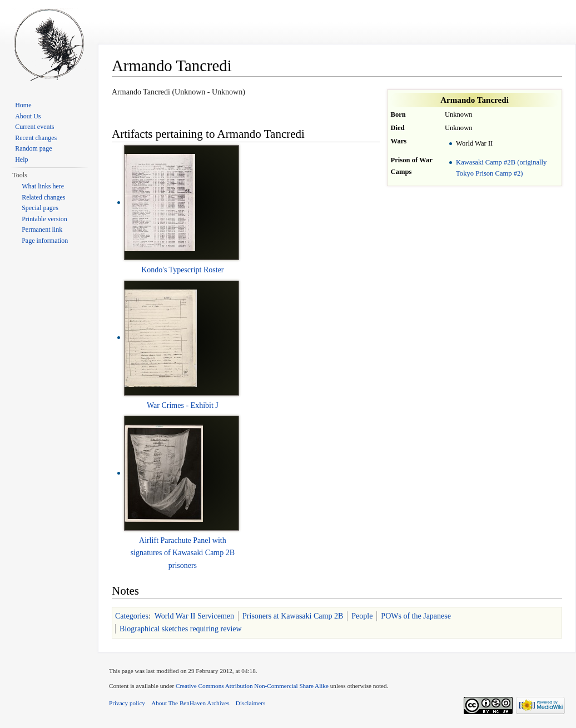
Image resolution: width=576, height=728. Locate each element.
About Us (28, 116)
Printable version (44, 219)
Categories (132, 616)
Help (21, 159)
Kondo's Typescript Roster (182, 270)
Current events (34, 127)
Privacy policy (127, 703)
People (362, 616)
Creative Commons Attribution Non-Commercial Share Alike (252, 686)
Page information (45, 241)
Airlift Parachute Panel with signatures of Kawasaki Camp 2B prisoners (183, 553)
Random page (33, 148)
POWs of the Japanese (416, 616)
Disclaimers (250, 703)
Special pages (40, 208)
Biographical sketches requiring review (181, 629)
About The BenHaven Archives (190, 703)
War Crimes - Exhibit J (183, 405)
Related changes (43, 197)
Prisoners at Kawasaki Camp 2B (293, 616)
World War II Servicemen (194, 616)
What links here (43, 186)
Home (23, 105)
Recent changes (36, 138)
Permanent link (42, 230)
